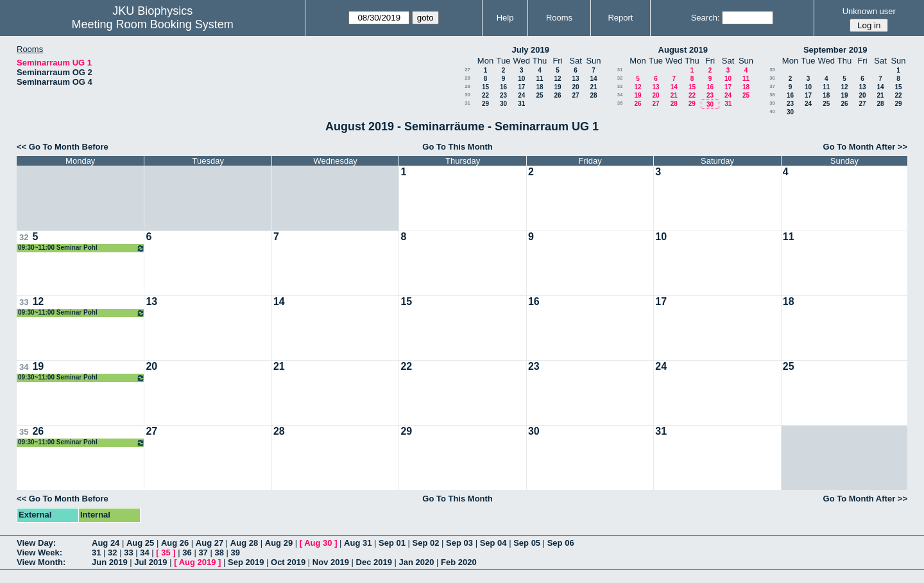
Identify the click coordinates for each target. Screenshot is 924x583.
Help (505, 18)
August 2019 (683, 50)
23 (503, 95)
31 (467, 103)
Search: (706, 18)
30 (467, 95)
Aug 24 (106, 543)
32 (620, 78)
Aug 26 (175, 543)
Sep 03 (459, 543)
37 (772, 86)
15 (485, 87)
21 (593, 87)
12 (557, 79)
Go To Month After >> (865, 147)
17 (521, 87)
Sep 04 (493, 543)
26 (557, 95)
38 (772, 95)
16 (503, 87)
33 (620, 86)
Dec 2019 (374, 562)
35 (620, 103)
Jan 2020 (417, 562)
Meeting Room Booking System (153, 24)
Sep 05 (527, 543)
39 (772, 103)
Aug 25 (140, 543)
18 (539, 87)
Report (620, 18)
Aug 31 (358, 543)
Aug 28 (244, 543)
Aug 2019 (198, 562)
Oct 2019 (288, 562)
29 (467, 86)
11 (539, 79)
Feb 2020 (459, 562)
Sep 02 (426, 543)
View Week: (39, 553)
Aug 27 (210, 543)
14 (593, 79)
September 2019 (835, 50)
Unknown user (869, 11)
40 (772, 111)
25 (539, 95)
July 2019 (530, 50)
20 (575, 87)
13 (575, 79)
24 (521, 95)
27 (467, 70)
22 (485, 95)
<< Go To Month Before (63, 147)
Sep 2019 (246, 562)
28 (467, 78)
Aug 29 (279, 543)
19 (557, 87)
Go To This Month (458, 147)
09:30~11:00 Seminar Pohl (81, 248)
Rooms (559, 18)
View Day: (36, 543)
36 (772, 78)
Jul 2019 (150, 562)
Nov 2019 (331, 562)
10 (521, 79)
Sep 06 (561, 543)
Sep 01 (392, 543)
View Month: (41, 562)
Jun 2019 (110, 562)
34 (620, 95)
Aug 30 (318, 543)
